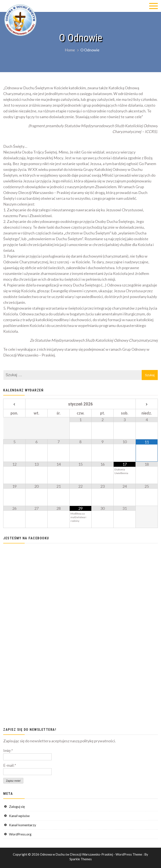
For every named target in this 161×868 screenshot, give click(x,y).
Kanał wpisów (19, 816)
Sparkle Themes (81, 859)
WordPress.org (20, 834)
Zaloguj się (17, 806)
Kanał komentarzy (23, 825)
